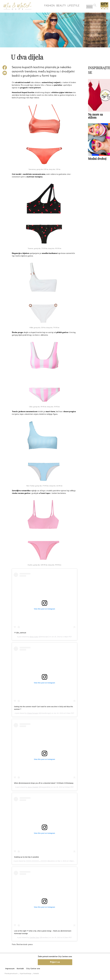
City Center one (33, 969)
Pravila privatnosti (11, 974)
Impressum (10, 969)
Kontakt (20, 969)
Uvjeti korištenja (26, 974)
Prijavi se (55, 962)
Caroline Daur (34, 938)
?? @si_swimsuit (20, 633)
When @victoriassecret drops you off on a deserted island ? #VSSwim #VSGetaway (44, 783)
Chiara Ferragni (33, 713)
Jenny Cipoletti (33, 787)
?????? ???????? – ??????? (36, 861)
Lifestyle (73, 6)
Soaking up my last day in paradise (27, 857)
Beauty (60, 6)
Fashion (49, 6)
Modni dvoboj (97, 158)
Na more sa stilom (96, 116)
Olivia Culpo (34, 637)
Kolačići (36, 974)
